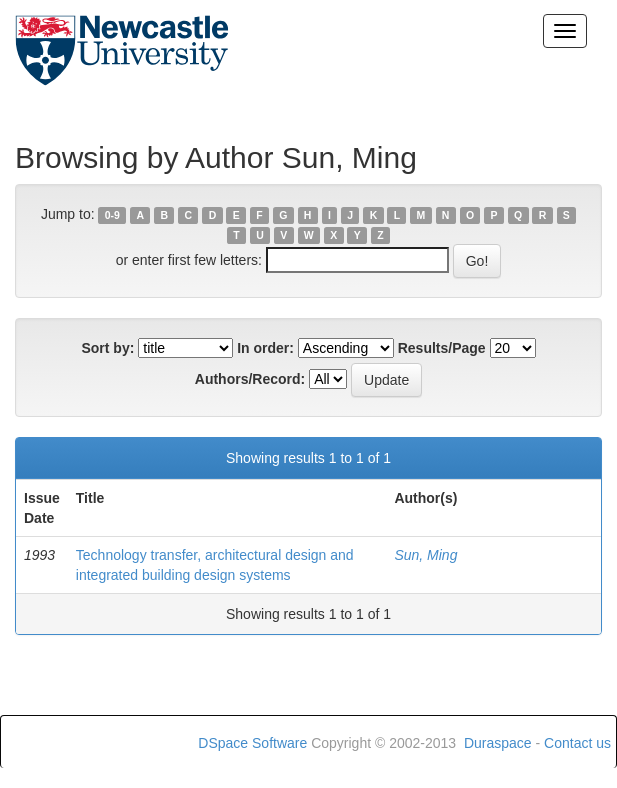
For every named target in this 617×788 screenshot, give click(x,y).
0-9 (112, 215)
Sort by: (107, 348)
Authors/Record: (250, 379)
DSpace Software (252, 743)
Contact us (577, 743)
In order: (265, 348)
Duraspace (498, 743)
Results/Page (442, 348)
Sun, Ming (425, 555)
